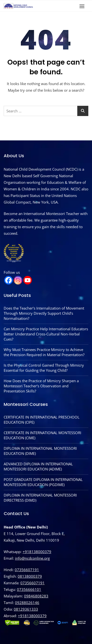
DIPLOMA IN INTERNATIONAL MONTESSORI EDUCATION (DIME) (40, 451)
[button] (83, 6)
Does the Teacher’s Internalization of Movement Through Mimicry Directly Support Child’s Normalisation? (44, 313)
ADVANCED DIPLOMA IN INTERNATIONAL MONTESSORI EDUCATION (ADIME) (38, 466)
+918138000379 (37, 552)
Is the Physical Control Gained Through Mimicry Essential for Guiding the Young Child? (44, 368)
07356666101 (29, 589)
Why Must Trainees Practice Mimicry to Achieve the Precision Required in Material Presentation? (44, 352)
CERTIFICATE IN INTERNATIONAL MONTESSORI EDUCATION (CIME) (42, 435)
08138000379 (30, 576)
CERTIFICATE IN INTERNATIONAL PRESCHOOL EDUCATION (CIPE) (42, 420)
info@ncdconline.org (32, 558)
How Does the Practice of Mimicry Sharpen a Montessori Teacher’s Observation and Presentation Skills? (41, 386)
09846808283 (36, 596)
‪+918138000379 (32, 616)
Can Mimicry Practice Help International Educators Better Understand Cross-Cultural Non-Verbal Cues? (46, 334)
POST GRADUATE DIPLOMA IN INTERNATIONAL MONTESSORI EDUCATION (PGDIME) (43, 482)
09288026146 (27, 603)
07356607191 (27, 570)
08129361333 (26, 609)
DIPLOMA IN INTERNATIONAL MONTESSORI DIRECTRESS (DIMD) (40, 498)
